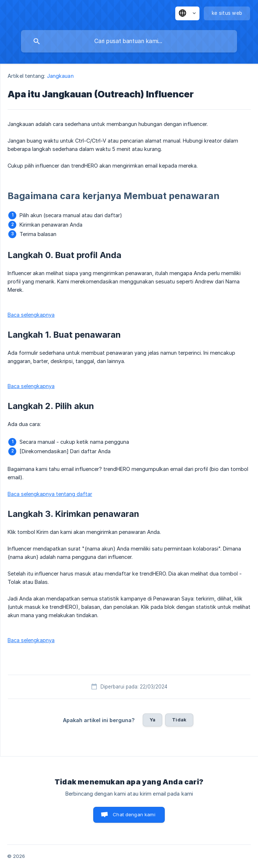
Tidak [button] (179, 720)
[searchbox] (129, 41)
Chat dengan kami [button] (134, 814)
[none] (187, 13)
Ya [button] (152, 720)
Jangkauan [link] (60, 76)
